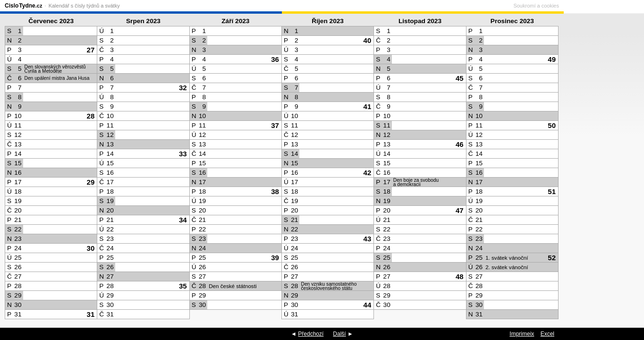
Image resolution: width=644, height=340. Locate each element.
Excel (547, 334)
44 (368, 305)
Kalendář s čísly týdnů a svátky (84, 6)
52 (552, 258)
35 (183, 286)
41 (368, 106)
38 (275, 191)
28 (91, 116)
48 (460, 276)
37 (275, 125)
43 (368, 239)
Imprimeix (522, 334)
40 (368, 40)
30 (91, 248)
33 (183, 154)
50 (552, 125)
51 (552, 191)
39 (275, 258)
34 (183, 220)
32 (183, 88)
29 (91, 182)
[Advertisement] (602, 168)
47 (460, 210)
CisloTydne (23, 6)
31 (91, 314)
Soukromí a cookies (616, 6)
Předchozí (311, 334)
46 (460, 144)
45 (460, 78)
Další (339, 334)
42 (368, 173)
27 (91, 50)
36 (275, 59)
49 (552, 59)
